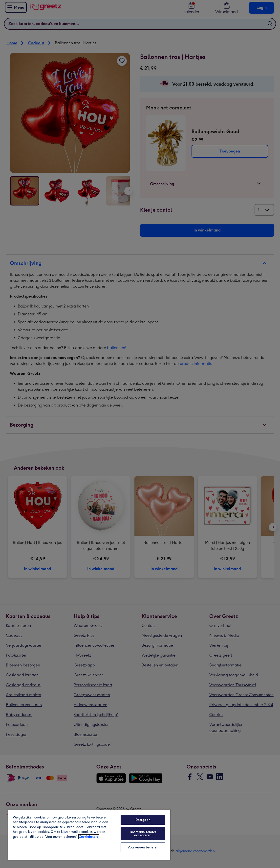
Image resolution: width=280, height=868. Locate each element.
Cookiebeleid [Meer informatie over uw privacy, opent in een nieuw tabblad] (89, 837)
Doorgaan (143, 820)
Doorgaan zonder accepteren (143, 834)
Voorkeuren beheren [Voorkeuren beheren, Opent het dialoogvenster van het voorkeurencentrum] (143, 847)
